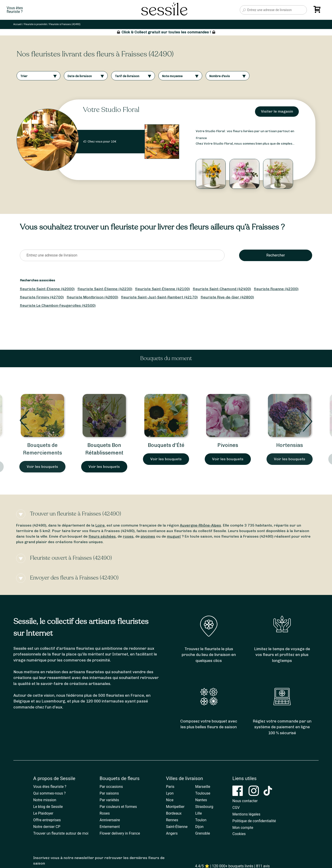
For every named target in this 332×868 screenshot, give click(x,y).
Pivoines (228, 445)
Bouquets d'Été (166, 445)
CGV (236, 808)
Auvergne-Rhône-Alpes (200, 525)
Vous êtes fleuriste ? (50, 787)
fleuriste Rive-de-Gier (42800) (227, 297)
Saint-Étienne (177, 827)
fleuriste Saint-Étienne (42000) (47, 289)
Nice (170, 800)
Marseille (203, 787)
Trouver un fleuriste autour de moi (61, 833)
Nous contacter (245, 801)
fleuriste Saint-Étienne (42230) (105, 289)
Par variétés (109, 800)
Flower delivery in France (120, 833)
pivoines (148, 536)
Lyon (170, 793)
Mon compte (243, 828)
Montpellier (175, 807)
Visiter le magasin (277, 111)
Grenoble (203, 833)
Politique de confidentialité (254, 821)
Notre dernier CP (47, 827)
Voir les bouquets (42, 467)
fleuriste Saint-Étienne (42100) (163, 289)
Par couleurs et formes (118, 807)
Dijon (199, 827)
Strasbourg (204, 807)
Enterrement (110, 827)
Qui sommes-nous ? (49, 793)
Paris (170, 787)
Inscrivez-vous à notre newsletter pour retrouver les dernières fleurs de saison (99, 861)
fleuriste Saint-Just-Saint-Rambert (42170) (159, 297)
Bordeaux (174, 813)
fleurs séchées (102, 536)
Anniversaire (110, 820)
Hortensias (290, 445)
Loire (100, 525)
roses (128, 536)
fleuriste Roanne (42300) (276, 289)
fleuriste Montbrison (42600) (92, 297)
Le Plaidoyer (43, 813)
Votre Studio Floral (111, 110)
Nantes (201, 800)
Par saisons (109, 793)
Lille (199, 813)
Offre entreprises (47, 820)
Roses (105, 813)
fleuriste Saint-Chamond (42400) (222, 289)
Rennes (172, 820)
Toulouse (203, 793)
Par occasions (111, 787)
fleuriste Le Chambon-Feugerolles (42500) (58, 305)
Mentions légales (246, 814)
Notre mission (45, 800)
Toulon (201, 820)
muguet (174, 536)
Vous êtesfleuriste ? (15, 10)
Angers (172, 833)
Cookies (239, 834)
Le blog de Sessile (48, 807)
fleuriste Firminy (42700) (42, 297)
